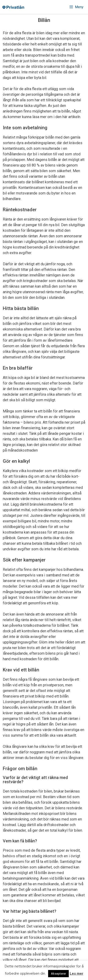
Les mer (77, 973)
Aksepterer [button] (58, 974)
